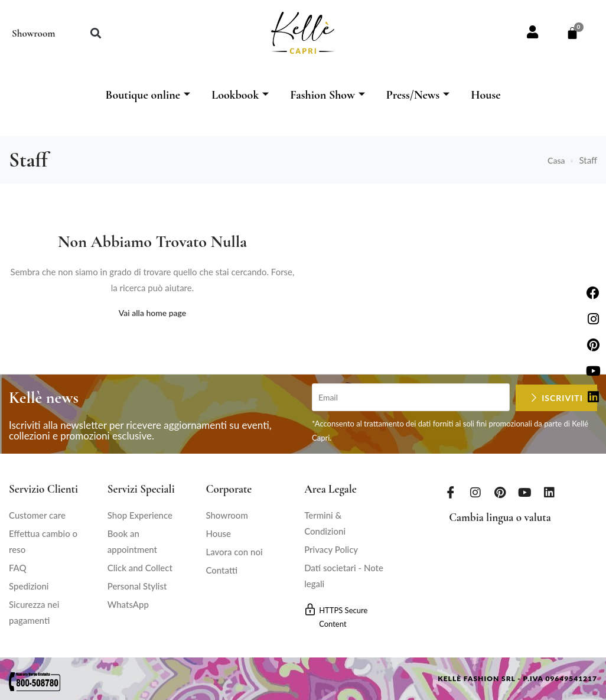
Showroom (33, 33)
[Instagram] (475, 491)
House (486, 95)
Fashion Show (328, 95)
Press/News (418, 95)
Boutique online (148, 95)
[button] (95, 33)
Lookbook (240, 95)
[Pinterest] (500, 491)
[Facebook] (451, 491)
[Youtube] (524, 491)
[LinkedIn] (549, 491)
